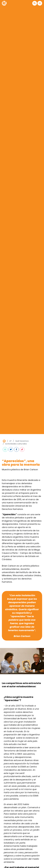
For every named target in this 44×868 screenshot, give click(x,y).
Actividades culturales (16, 444)
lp (10, 441)
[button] (35, 3)
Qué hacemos (22, 441)
